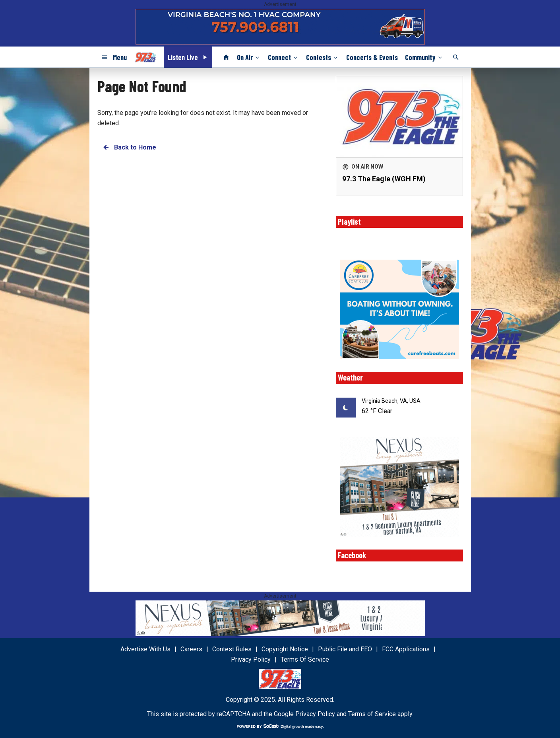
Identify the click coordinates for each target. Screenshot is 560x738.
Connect (283, 57)
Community (424, 57)
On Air (249, 57)
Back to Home (129, 147)
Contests (323, 57)
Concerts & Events (372, 57)
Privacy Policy (315, 714)
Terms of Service (372, 714)
